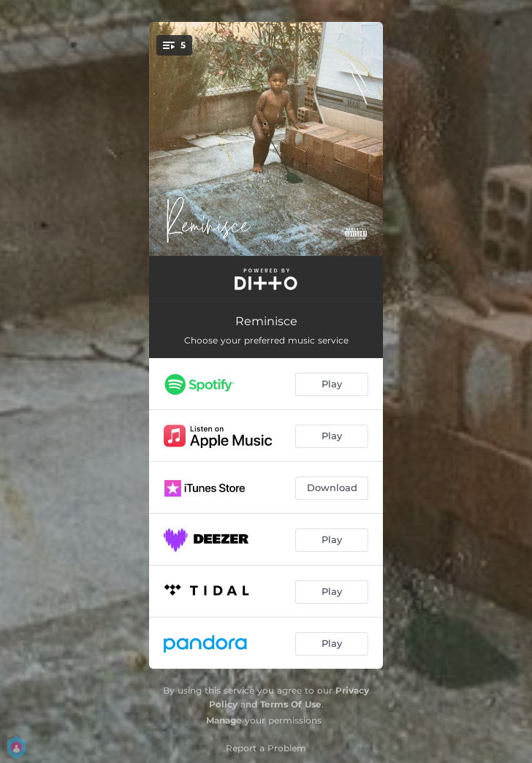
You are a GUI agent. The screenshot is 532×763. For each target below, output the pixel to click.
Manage (224, 720)
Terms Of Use (291, 704)
